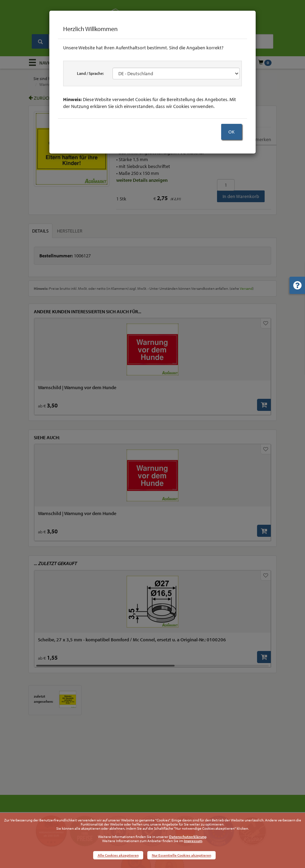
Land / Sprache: (90, 73)
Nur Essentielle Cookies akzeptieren (181, 855)
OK (232, 132)
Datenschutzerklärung (188, 837)
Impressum (193, 841)
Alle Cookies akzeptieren (118, 855)
